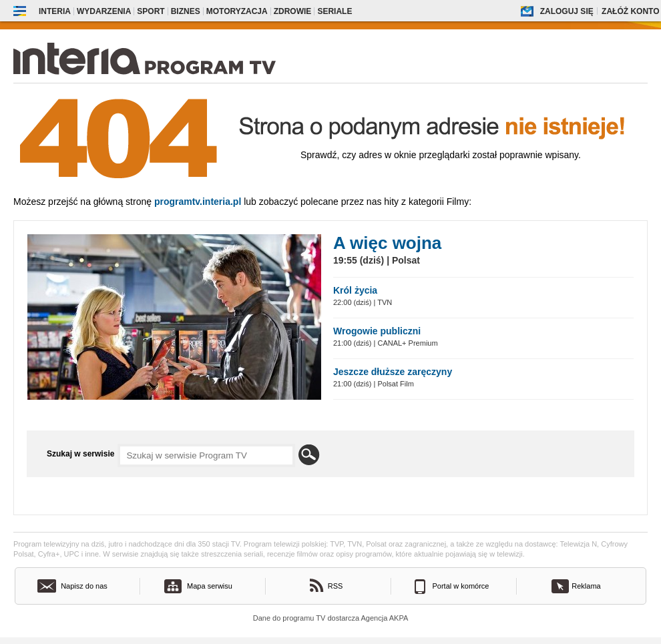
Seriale (335, 11)
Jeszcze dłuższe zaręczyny (393, 372)
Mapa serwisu (210, 586)
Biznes (186, 11)
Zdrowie (293, 11)
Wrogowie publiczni (377, 331)
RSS (336, 586)
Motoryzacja (237, 11)
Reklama (586, 586)
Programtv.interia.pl (198, 202)
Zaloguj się (567, 11)
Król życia (355, 290)
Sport (151, 11)
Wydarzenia (104, 11)
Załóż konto (630, 11)
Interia (55, 11)
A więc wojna (387, 243)
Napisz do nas (84, 586)
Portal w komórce (461, 586)
